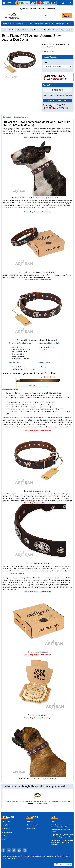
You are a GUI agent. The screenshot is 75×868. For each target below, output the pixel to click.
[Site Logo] (12, 16)
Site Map (4, 836)
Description (7, 117)
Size (45, 62)
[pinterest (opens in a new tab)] (14, 850)
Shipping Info (5, 821)
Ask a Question (48, 51)
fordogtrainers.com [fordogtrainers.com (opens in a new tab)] (10, 859)
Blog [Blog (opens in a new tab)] (67, 24)
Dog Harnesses (18, 24)
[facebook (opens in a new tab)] (3, 850)
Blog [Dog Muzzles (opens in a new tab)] (53, 821)
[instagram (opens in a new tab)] (25, 850)
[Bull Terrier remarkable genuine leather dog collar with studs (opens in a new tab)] (38, 167)
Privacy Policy (6, 825)
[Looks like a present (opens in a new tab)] (38, 685)
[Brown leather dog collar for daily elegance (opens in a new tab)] (38, 242)
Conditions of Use (7, 832)
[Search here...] (47, 16)
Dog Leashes (38, 24)
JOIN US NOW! (49, 24)
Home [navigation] (5, 30)
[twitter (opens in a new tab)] (9, 850)
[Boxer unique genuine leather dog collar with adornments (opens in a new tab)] (38, 748)
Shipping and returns (21, 117)
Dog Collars (29, 24)
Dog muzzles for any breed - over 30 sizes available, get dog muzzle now (62, 836)
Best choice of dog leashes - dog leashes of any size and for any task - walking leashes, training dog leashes (62, 828)
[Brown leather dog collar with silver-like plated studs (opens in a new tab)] (38, 310)
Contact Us (5, 839)
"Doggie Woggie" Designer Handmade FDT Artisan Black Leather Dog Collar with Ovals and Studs (37, 801)
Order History (30, 821)
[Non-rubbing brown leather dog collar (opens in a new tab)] (38, 533)
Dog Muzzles (7, 24)
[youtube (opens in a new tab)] (19, 850)
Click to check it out (58, 101)
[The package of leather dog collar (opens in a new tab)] (38, 621)
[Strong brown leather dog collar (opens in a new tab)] (38, 461)
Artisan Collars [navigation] (23, 30)
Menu (7, 3)
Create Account (31, 829)
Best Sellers (60, 24)
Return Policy (5, 829)
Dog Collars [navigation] (13, 30)
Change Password (32, 825)
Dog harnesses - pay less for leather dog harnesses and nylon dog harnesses (62, 843)
